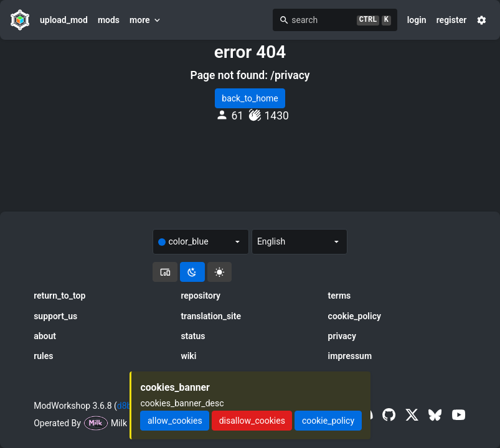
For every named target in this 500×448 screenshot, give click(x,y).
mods (109, 20)
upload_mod (64, 20)
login (417, 20)
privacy (342, 336)
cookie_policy (355, 316)
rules (43, 356)
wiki (188, 356)
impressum (350, 356)
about (45, 336)
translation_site (211, 316)
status (193, 336)
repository (200, 296)
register (452, 20)
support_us (55, 316)
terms (340, 296)
